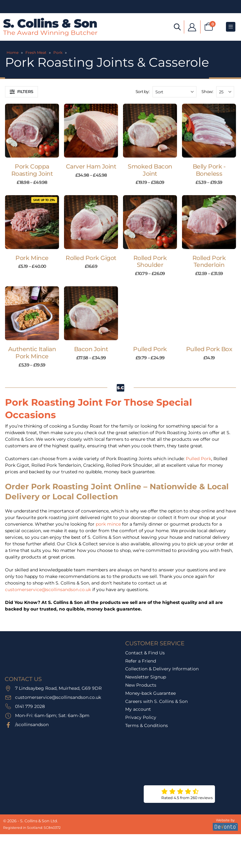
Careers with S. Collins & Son (156, 701)
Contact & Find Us (145, 653)
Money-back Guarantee (150, 693)
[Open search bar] (177, 26)
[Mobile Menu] (231, 27)
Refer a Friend (141, 661)
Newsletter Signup (146, 677)
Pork (58, 52)
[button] (21, 92)
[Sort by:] (174, 92)
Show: (207, 91)
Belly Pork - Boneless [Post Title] (209, 170)
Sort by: (143, 91)
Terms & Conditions (147, 725)
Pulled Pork (198, 459)
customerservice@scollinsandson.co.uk (48, 590)
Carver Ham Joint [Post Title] (91, 166)
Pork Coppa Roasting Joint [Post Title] (32, 170)
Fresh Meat (36, 52)
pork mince (108, 524)
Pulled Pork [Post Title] (150, 349)
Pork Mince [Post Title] (32, 258)
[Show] (225, 92)
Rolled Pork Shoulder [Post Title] (150, 262)
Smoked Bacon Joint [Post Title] (150, 170)
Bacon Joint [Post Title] (91, 349)
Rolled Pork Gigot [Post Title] (91, 258)
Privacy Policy (141, 717)
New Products (141, 685)
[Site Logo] (50, 27)
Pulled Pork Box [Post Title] (209, 349)
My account (138, 709)
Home (13, 52)
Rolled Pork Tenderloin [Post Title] (209, 262)
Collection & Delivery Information (162, 669)
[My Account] (192, 27)
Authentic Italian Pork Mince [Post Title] (32, 353)
